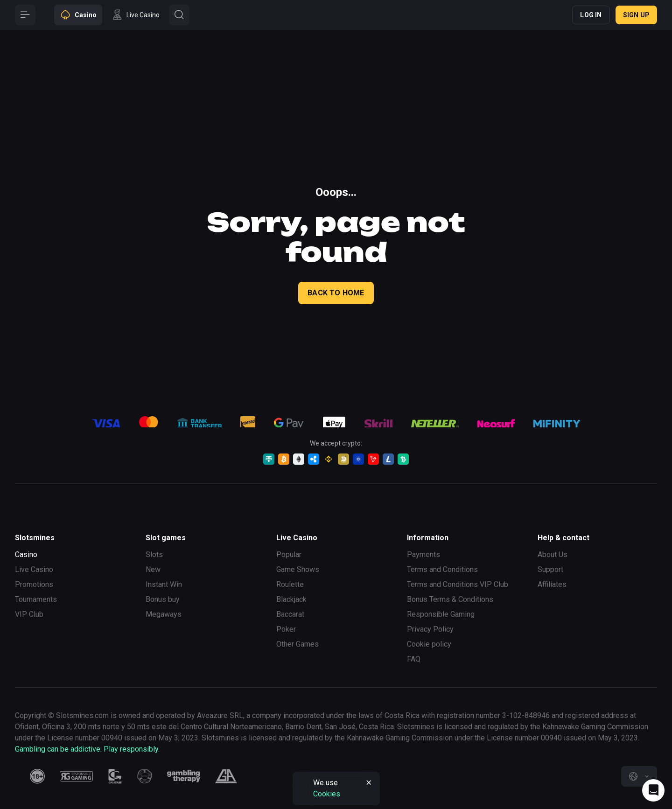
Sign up (636, 15)
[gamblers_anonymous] (226, 776)
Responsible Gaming (441, 614)
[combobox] (639, 776)
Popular (289, 554)
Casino (26, 554)
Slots (154, 554)
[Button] (25, 15)
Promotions (34, 584)
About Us (553, 554)
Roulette (290, 584)
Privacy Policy (430, 629)
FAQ (414, 659)
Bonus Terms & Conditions (450, 599)
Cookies (327, 794)
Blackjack (291, 599)
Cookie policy (429, 644)
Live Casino (34, 569)
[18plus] (37, 776)
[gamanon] (145, 776)
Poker (286, 629)
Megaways (164, 614)
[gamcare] (115, 776)
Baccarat (290, 614)
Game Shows (298, 569)
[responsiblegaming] (76, 776)
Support (550, 569)
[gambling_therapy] (184, 776)
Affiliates (552, 584)
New (153, 569)
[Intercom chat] (653, 790)
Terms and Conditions (442, 569)
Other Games (297, 644)
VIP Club (29, 614)
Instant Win (164, 584)
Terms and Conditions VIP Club (458, 584)
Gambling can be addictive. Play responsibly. (87, 749)
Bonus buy (163, 599)
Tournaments (36, 599)
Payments (423, 554)
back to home (336, 293)
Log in (591, 15)
